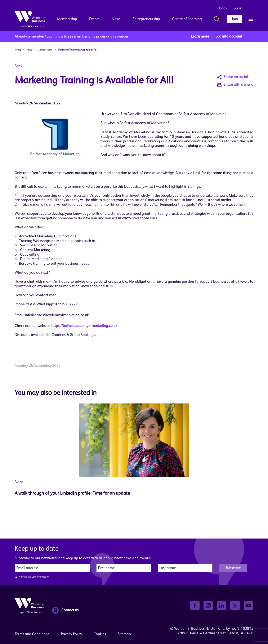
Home (18, 50)
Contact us (65, 610)
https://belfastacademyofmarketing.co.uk (84, 326)
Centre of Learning (187, 19)
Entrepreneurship (146, 19)
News (116, 19)
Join (235, 19)
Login (238, 8)
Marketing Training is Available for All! (78, 50)
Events (94, 19)
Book (223, 8)
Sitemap (124, 634)
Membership (67, 19)
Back (18, 66)
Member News (45, 50)
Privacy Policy (72, 634)
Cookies (100, 634)
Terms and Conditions (32, 634)
